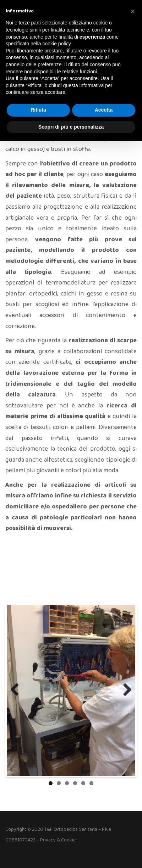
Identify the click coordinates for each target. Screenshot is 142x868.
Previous (17, 690)
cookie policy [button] (57, 44)
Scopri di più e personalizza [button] (71, 127)
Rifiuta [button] (38, 110)
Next (125, 690)
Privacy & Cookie (58, 840)
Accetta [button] (104, 110)
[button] (133, 11)
